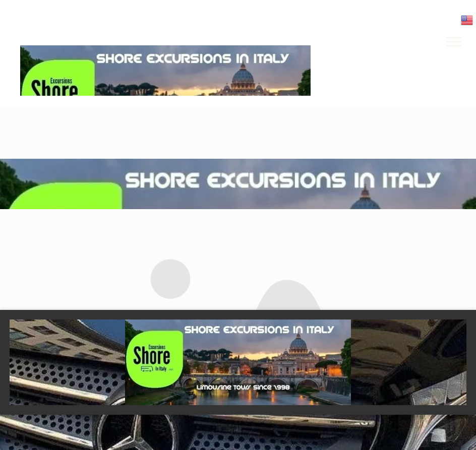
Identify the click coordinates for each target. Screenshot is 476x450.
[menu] (454, 42)
